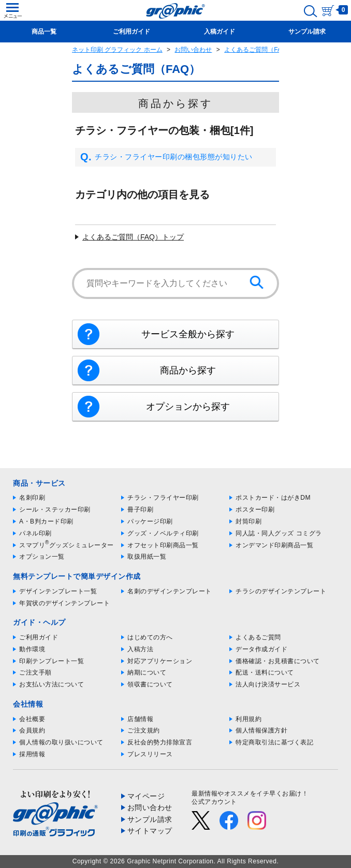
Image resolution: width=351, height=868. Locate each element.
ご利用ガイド (39, 637)
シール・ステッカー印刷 (55, 510)
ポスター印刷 (255, 510)
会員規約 (32, 730)
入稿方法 (140, 649)
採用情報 (32, 754)
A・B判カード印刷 (46, 521)
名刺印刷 (32, 498)
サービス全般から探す (188, 334)
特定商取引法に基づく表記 (274, 742)
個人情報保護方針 (261, 730)
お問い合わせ (193, 50)
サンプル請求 (150, 819)
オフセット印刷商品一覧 (163, 545)
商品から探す (188, 370)
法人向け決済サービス (268, 684)
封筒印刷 (248, 521)
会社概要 (32, 719)
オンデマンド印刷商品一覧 (274, 545)
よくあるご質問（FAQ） (258, 50)
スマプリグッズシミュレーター (67, 545)
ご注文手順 (35, 672)
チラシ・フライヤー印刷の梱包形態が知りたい (166, 157)
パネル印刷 (35, 533)
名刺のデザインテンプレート (170, 591)
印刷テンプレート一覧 (52, 661)
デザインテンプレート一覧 (58, 591)
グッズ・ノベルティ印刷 (163, 533)
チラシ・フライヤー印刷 (163, 498)
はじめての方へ (150, 637)
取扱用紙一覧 (147, 557)
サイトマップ (150, 831)
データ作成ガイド (261, 649)
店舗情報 (140, 719)
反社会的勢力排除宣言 (160, 742)
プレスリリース (150, 754)
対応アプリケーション (160, 661)
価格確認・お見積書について (278, 661)
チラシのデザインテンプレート (281, 591)
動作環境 (32, 649)
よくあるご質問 (258, 637)
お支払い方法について (52, 684)
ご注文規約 (144, 730)
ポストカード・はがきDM (273, 498)
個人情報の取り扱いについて (61, 742)
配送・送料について (265, 672)
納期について (147, 672)
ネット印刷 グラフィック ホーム (117, 50)
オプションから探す (188, 407)
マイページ (146, 796)
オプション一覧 (42, 557)
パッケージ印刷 (150, 521)
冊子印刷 (140, 510)
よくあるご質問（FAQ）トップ (133, 237)
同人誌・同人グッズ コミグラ (279, 533)
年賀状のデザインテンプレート (64, 603)
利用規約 (248, 719)
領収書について (150, 684)
